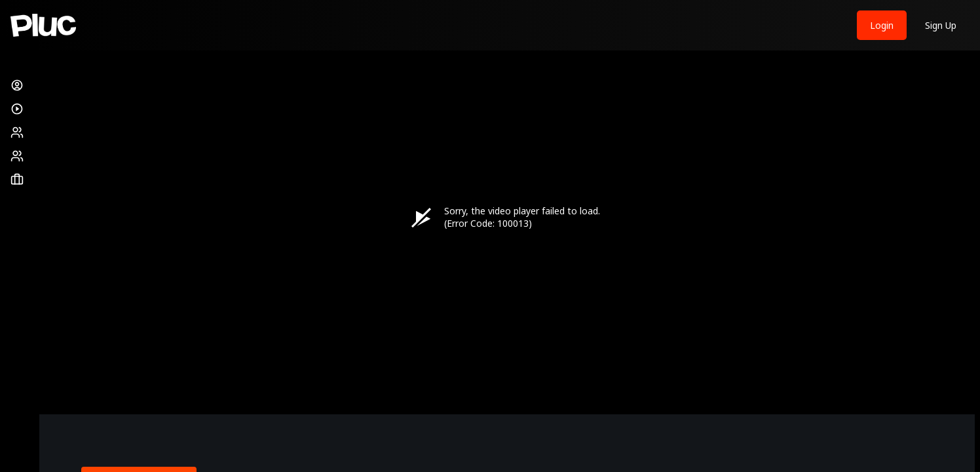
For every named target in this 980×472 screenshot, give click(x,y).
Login (882, 25)
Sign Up (941, 25)
